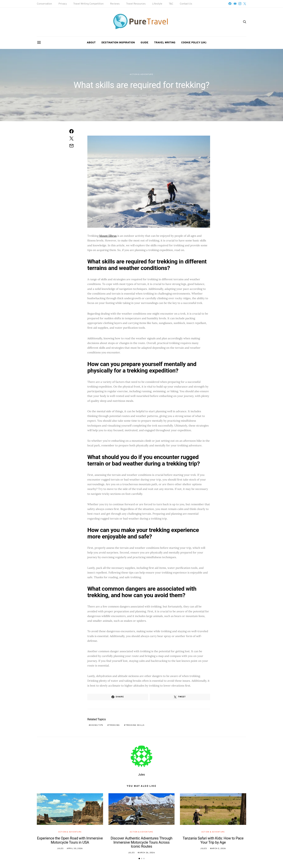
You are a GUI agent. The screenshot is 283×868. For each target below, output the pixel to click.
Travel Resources (136, 4)
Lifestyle (157, 4)
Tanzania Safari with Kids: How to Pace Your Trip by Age (213, 840)
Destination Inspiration (118, 43)
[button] (139, 859)
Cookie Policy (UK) (194, 43)
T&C (171, 4)
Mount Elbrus (108, 236)
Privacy (63, 4)
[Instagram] (240, 4)
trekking (114, 725)
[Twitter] (245, 4)
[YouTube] (235, 4)
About (91, 43)
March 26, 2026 (146, 853)
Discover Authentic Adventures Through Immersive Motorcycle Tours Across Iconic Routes (141, 842)
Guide (144, 43)
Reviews (115, 4)
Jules (153, 96)
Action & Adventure (141, 74)
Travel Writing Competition (88, 4)
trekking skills (135, 725)
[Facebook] (230, 4)
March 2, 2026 (218, 849)
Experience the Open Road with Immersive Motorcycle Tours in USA (70, 840)
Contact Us (186, 4)
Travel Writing (165, 43)
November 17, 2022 (137, 96)
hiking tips (97, 725)
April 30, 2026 (75, 849)
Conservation (44, 4)
